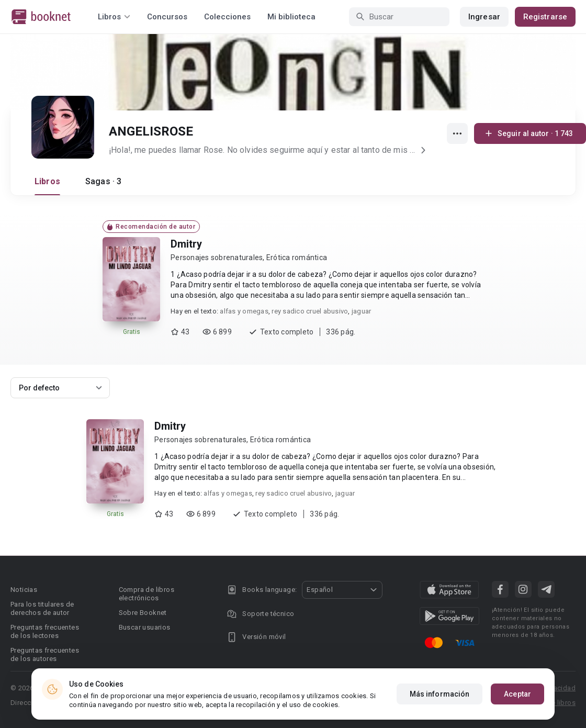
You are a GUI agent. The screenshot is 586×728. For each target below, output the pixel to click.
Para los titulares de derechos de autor (42, 608)
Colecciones (227, 17)
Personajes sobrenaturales (217, 257)
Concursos (167, 17)
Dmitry (186, 244)
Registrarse (545, 17)
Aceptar (517, 696)
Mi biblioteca (291, 17)
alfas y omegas (244, 311)
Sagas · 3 (103, 181)
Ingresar (484, 17)
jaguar (362, 311)
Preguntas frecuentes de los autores (45, 654)
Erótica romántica (297, 257)
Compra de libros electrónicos (146, 594)
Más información (440, 696)
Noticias (24, 590)
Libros (47, 181)
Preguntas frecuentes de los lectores (45, 631)
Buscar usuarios (145, 627)
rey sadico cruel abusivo (310, 311)
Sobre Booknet (143, 613)
